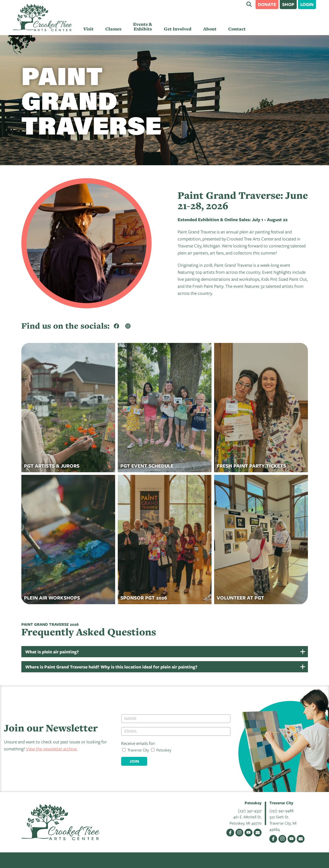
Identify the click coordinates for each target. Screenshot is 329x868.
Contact (237, 29)
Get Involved (178, 29)
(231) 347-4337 (250, 810)
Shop (288, 4)
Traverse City (136, 750)
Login (307, 4)
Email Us (258, 833)
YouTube (249, 833)
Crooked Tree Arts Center (42, 18)
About (210, 29)
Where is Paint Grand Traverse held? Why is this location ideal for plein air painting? (111, 667)
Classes (113, 29)
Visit (88, 29)
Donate (267, 4)
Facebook (230, 833)
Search (249, 4)
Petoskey (161, 750)
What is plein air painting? (52, 652)
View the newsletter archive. (52, 749)
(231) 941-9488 (281, 810)
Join (134, 761)
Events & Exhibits (143, 27)
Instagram (239, 833)
